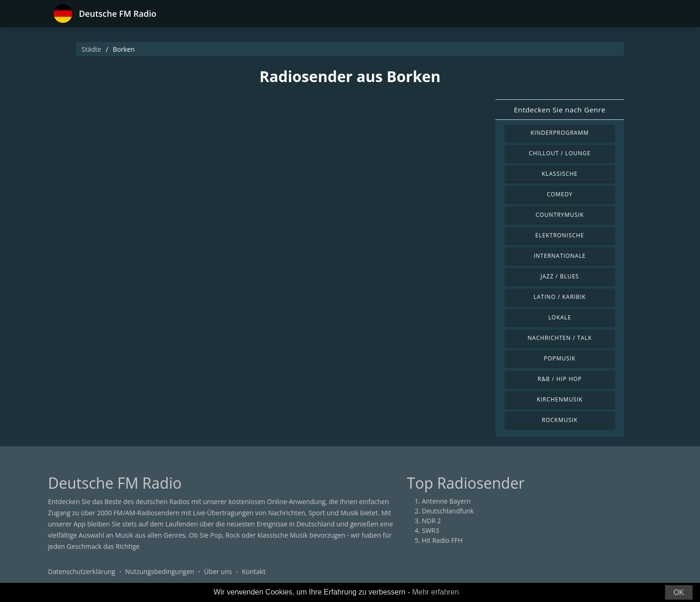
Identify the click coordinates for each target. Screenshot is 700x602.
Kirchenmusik (560, 399)
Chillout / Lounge (560, 153)
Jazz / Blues (560, 276)
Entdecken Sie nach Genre (560, 110)
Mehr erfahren (436, 592)
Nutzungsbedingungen (160, 571)
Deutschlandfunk (448, 511)
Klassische (560, 174)
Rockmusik (559, 420)
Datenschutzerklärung (82, 571)
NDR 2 (431, 521)
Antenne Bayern (446, 501)
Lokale (559, 317)
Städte (91, 49)
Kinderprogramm (559, 133)
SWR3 (430, 530)
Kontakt (254, 571)
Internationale (560, 256)
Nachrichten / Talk (560, 338)
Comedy (560, 194)
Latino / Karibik (560, 297)
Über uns (218, 571)
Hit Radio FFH (442, 540)
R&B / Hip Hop (560, 379)
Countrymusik (560, 215)
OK (679, 592)
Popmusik (560, 358)
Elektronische (560, 235)
